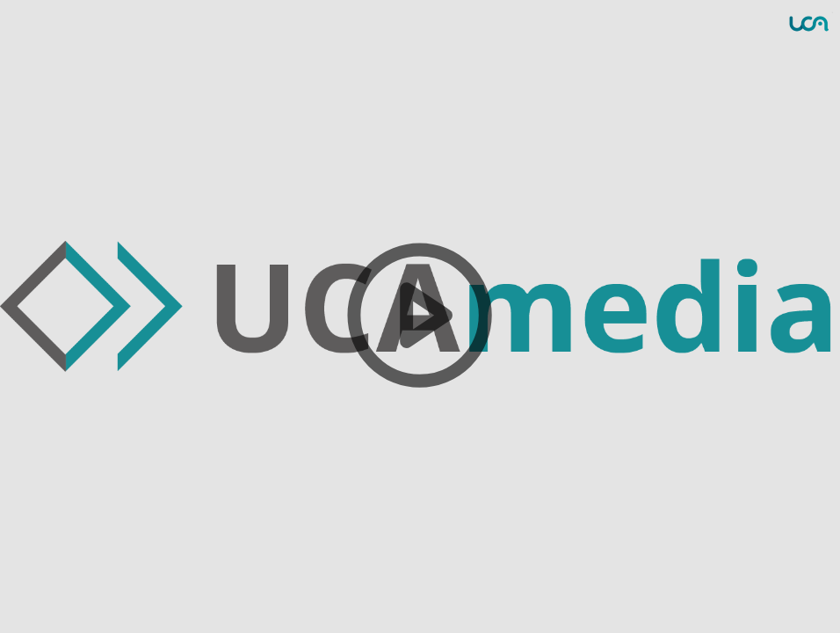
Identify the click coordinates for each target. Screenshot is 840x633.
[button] (420, 316)
